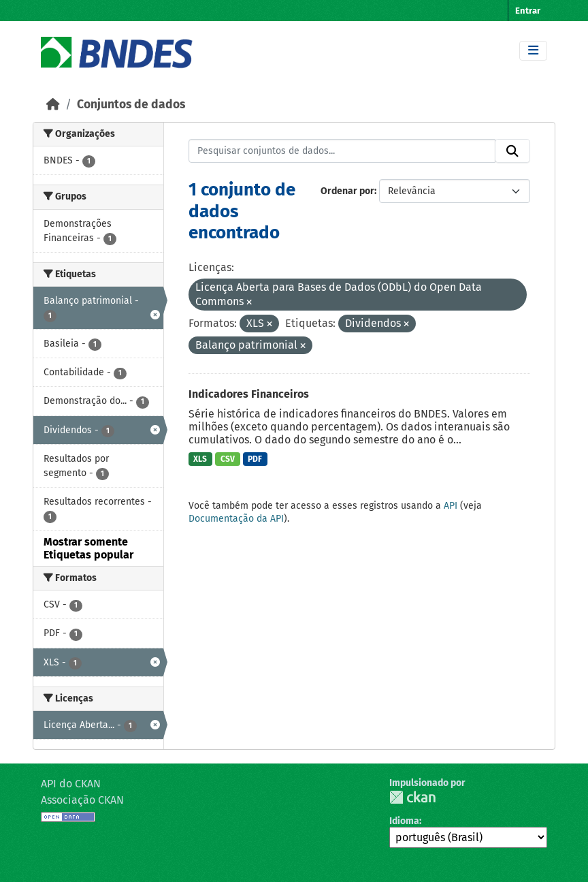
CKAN (412, 797)
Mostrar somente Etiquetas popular (88, 548)
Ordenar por (347, 191)
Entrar (528, 11)
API (451, 506)
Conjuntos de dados (131, 105)
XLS (200, 459)
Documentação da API (236, 519)
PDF (255, 459)
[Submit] (512, 151)
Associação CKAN (82, 800)
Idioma (404, 821)
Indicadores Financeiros (249, 394)
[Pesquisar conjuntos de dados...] (342, 151)
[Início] (53, 105)
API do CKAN (71, 784)
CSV (228, 459)
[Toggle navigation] (533, 51)
